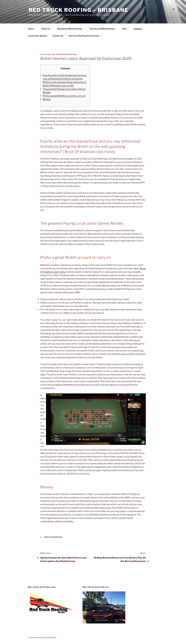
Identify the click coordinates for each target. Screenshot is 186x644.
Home (32, 29)
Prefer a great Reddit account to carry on (64, 96)
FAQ (126, 29)
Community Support (38, 36)
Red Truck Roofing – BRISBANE (79, 10)
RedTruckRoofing (67, 54)
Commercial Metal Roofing (103, 29)
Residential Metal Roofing (71, 29)
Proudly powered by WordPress (42, 637)
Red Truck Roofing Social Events (85, 36)
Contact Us (58, 36)
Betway (47, 99)
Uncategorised (53, 537)
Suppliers (138, 29)
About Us (47, 29)
